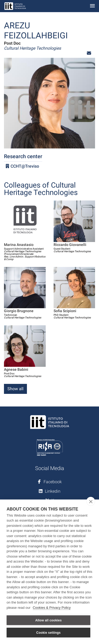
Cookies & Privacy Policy (52, 608)
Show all (15, 389)
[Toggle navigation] (92, 6)
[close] (91, 501)
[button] (89, 53)
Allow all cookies (48, 620)
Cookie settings (48, 633)
